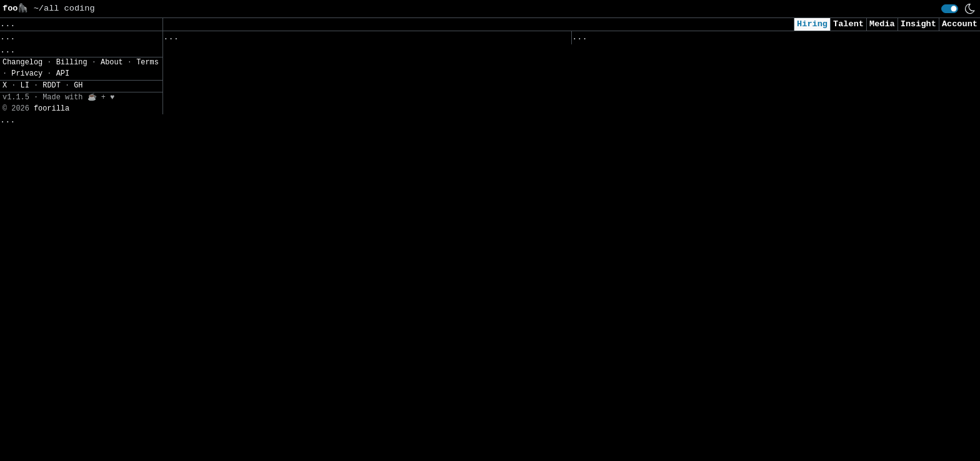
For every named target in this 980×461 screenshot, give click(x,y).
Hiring (812, 24)
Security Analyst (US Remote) (646, 72)
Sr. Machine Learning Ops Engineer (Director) (278, 160)
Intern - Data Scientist (633, 359)
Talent (848, 24)
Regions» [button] (23, 72)
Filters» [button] (23, 90)
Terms (147, 409)
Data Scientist (610, 281)
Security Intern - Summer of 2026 (656, 333)
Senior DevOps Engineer (222, 264)
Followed (237, 40)
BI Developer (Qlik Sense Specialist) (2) (267, 82)
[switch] (950, 9)
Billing (72, 409)
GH (78, 432)
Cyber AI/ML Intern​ (620, 151)
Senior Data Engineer (217, 447)
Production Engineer (214, 368)
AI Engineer (602, 229)
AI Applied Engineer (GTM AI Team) (658, 125)
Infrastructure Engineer (224, 55)
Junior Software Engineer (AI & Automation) (682, 307)
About (112, 409)
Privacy (27, 420)
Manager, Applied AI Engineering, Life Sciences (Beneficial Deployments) (347, 421)
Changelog (22, 409)
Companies (338, 40)
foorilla (52, 455)
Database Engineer (209, 342)
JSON (83, 127)
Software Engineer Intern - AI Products (262, 290)
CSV (53, 127)
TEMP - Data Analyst (623, 438)
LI (25, 432)
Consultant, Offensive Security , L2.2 (669, 177)
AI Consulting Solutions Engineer (247, 316)
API (63, 420)
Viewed (594, 40)
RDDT (52, 432)
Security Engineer (618, 386)
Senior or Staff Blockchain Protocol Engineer (278, 212)
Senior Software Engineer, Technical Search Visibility (301, 394)
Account (960, 24)
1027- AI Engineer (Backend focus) (250, 238)
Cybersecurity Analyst (628, 98)
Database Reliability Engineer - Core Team (270, 186)
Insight (918, 24)
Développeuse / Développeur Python (250, 107)
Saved (286, 40)
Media (882, 24)
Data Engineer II (615, 412)
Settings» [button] (25, 108)
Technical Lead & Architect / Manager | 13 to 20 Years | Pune (318, 133)
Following (403, 40)
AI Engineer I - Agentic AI (641, 203)
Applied (643, 40)
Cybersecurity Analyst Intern (646, 255)
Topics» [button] (20, 53)
